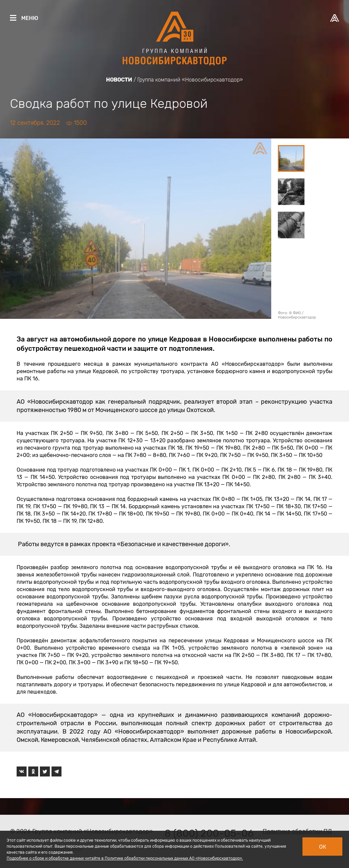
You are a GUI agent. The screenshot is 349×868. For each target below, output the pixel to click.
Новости (119, 80)
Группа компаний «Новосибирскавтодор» (190, 80)
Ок (323, 847)
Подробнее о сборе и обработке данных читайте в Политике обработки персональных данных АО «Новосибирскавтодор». (125, 858)
